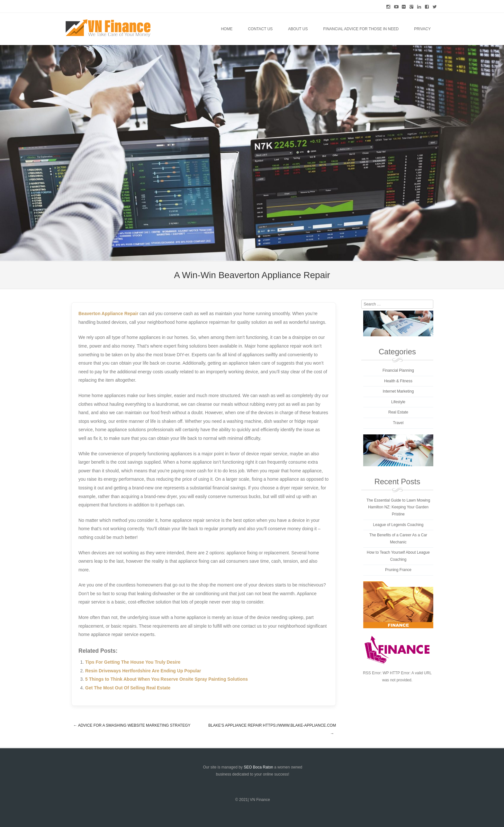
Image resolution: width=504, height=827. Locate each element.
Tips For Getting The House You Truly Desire (133, 662)
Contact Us (260, 29)
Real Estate (398, 412)
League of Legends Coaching (398, 525)
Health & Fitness (398, 381)
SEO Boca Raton (258, 767)
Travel (398, 423)
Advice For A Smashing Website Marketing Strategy (132, 725)
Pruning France (398, 570)
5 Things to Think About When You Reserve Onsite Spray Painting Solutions (166, 679)
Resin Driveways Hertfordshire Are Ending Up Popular (143, 671)
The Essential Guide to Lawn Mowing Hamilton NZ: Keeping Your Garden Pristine (398, 507)
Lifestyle (398, 402)
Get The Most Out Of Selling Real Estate (128, 688)
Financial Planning (398, 370)
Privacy (422, 29)
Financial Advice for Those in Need (361, 29)
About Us (298, 29)
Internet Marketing (398, 391)
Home (227, 29)
